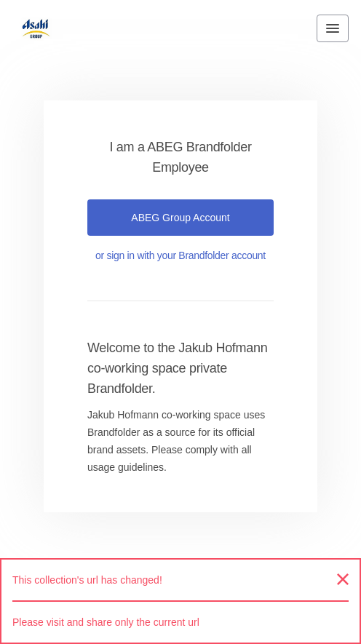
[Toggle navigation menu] (333, 28)
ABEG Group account (180, 218)
